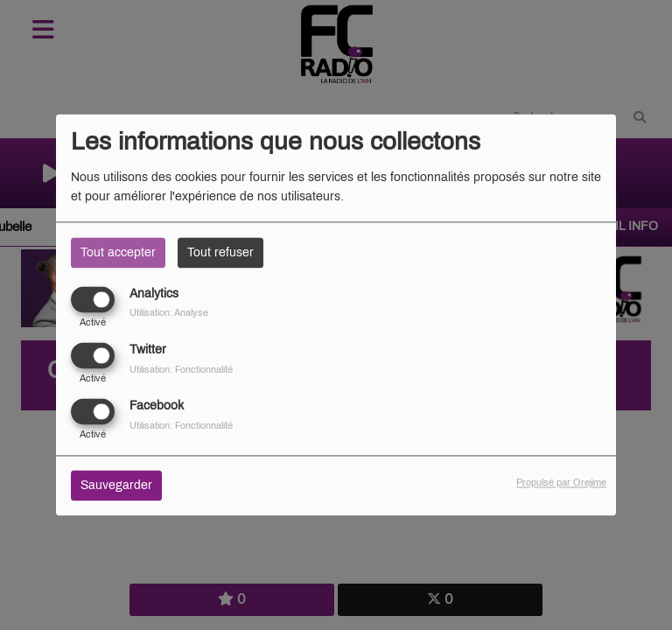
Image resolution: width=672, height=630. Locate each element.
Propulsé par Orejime (561, 483)
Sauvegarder (116, 486)
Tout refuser (220, 252)
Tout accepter (118, 252)
